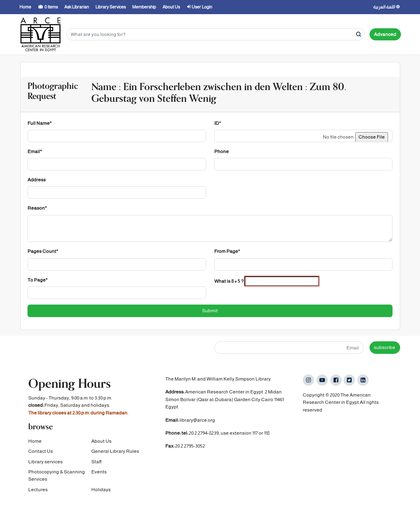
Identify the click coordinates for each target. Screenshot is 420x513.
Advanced (385, 34)
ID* (218, 123)
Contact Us (41, 450)
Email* (35, 151)
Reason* (37, 208)
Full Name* (40, 123)
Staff (96, 460)
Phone (222, 151)
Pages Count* (43, 251)
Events (99, 471)
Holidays (101, 488)
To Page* (38, 280)
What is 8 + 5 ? (229, 281)
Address (37, 180)
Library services (45, 460)
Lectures (38, 488)
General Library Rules (115, 450)
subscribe (385, 347)
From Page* (227, 251)
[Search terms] (215, 35)
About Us (101, 440)
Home (35, 440)
